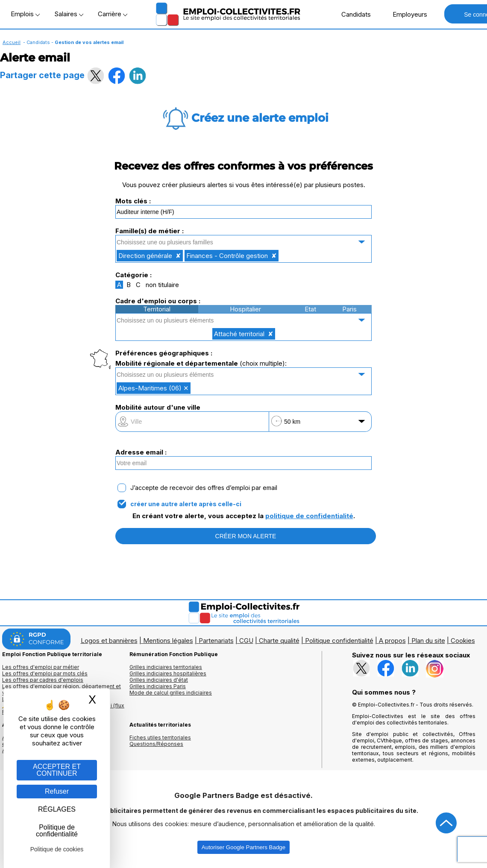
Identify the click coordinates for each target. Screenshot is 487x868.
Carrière (113, 14)
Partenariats (216, 641)
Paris (349, 309)
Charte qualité (279, 641)
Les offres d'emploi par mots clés (45, 673)
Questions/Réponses (156, 744)
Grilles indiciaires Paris (158, 686)
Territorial (157, 309)
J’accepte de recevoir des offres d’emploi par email (204, 488)
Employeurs (405, 14)
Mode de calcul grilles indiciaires (171, 693)
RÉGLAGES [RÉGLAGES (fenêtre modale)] (57, 809)
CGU (246, 641)
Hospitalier (245, 309)
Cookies (463, 641)
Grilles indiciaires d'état (159, 680)
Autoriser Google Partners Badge (243, 847)
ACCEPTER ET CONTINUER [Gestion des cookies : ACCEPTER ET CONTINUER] (57, 770)
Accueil (12, 42)
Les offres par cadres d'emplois (43, 680)
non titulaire (162, 285)
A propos (392, 641)
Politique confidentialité (339, 641)
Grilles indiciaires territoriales (166, 667)
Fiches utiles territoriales (160, 738)
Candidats (352, 14)
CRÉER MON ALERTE (246, 536)
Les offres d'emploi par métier (41, 667)
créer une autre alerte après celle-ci (186, 504)
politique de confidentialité (309, 516)
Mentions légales (168, 641)
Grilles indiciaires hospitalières (168, 673)
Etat (310, 309)
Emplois (25, 14)
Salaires (69, 14)
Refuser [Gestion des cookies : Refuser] (57, 791)
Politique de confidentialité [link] (57, 831)
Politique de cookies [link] (57, 849)
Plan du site (428, 641)
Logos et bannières (109, 641)
